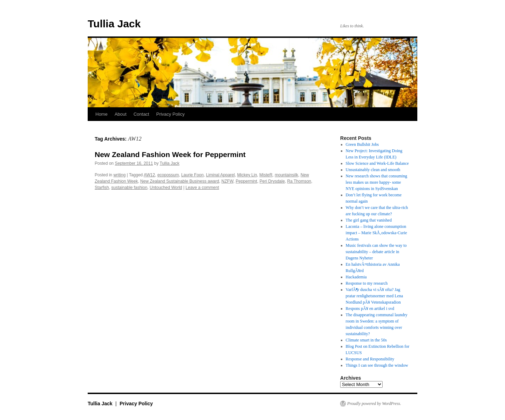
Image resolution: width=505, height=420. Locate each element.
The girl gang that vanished (369, 220)
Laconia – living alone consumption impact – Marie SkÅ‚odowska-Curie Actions (376, 233)
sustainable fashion (129, 188)
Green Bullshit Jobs (362, 144)
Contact (142, 114)
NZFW (227, 181)
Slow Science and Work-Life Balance (377, 163)
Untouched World (166, 188)
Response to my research (367, 283)
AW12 (149, 175)
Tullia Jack (114, 24)
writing (119, 175)
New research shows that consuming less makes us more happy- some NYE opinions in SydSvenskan (376, 182)
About (121, 114)
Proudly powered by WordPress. (374, 404)
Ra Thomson (299, 181)
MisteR (266, 175)
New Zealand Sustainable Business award (180, 181)
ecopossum (168, 175)
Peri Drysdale (272, 181)
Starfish (102, 188)
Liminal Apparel (220, 175)
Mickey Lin (247, 175)
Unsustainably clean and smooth (373, 170)
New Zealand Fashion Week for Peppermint (170, 154)
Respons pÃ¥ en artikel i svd (370, 309)
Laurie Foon (193, 175)
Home (102, 114)
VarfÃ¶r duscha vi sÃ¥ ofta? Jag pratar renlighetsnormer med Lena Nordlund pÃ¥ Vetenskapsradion (375, 296)
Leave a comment (202, 188)
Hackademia (356, 277)
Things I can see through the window (377, 365)
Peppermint (246, 181)
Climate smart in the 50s (366, 340)
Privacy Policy (170, 114)
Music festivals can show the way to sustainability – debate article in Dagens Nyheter (376, 252)
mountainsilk (287, 175)
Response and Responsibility (370, 359)
